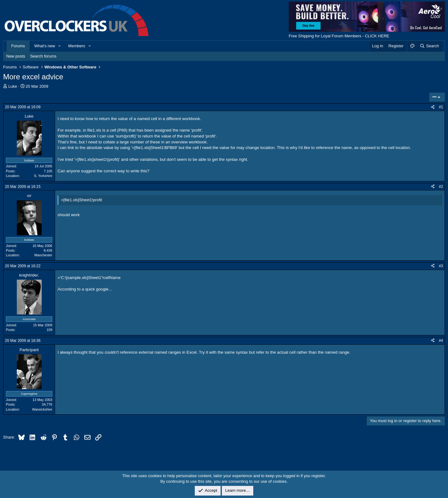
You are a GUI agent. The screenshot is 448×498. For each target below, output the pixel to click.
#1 (441, 107)
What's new (45, 46)
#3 (441, 266)
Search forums (43, 56)
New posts (16, 56)
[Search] (429, 46)
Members (77, 46)
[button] (60, 46)
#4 (441, 341)
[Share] (433, 107)
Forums (18, 46)
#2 (441, 187)
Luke (13, 86)
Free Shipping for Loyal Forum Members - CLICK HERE (339, 36)
